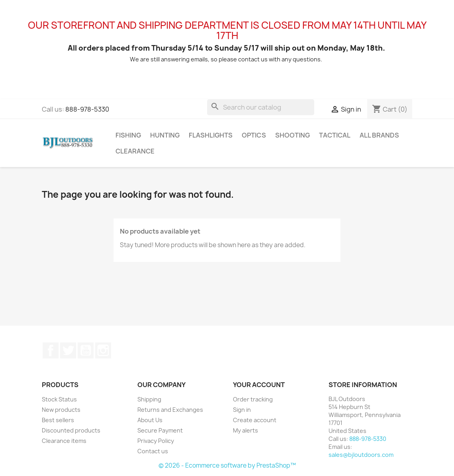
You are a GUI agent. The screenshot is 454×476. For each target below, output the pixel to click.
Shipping (149, 399)
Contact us (153, 451)
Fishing (128, 135)
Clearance (135, 151)
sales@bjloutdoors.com (361, 455)
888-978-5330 (87, 109)
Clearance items (64, 441)
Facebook (51, 350)
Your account (259, 385)
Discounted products (71, 430)
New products (61, 410)
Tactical (335, 135)
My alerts (246, 430)
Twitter (68, 350)
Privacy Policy (156, 441)
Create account (255, 420)
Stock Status (59, 399)
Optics (254, 135)
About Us (150, 420)
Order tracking (253, 399)
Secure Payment (160, 430)
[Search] (261, 107)
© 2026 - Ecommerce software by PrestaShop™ (227, 465)
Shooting (293, 135)
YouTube (86, 350)
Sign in (242, 410)
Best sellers (58, 420)
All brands (379, 135)
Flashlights (211, 135)
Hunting (165, 135)
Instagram (103, 350)
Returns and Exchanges (170, 410)
